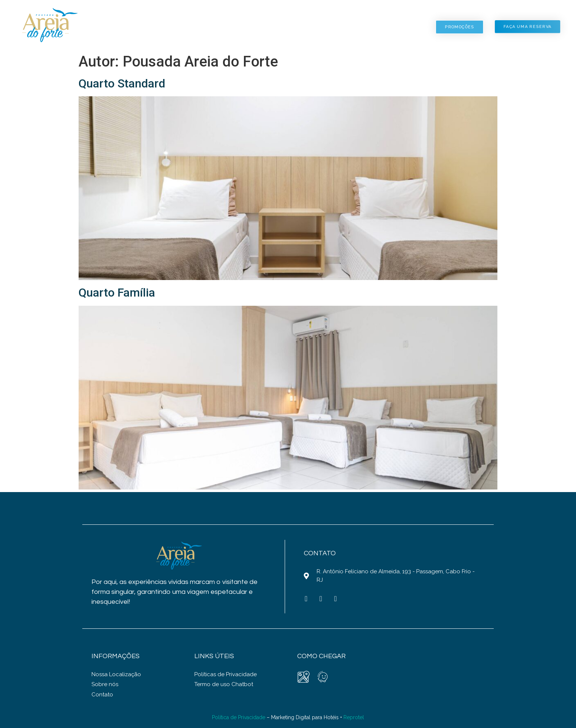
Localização (343, 27)
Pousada (170, 27)
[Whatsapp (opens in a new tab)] (335, 599)
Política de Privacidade (239, 717)
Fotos (288, 27)
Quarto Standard (122, 83)
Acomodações (231, 27)
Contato (401, 27)
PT (550, 16)
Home (122, 27)
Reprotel (354, 717)
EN (541, 16)
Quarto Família (117, 293)
